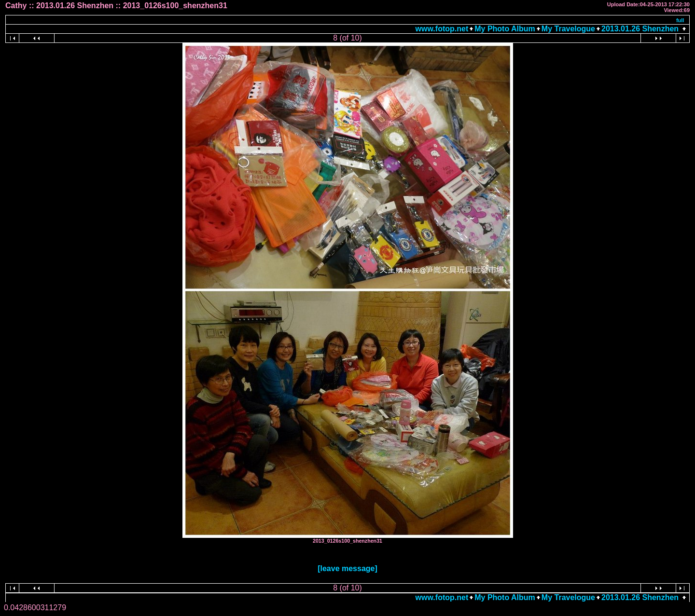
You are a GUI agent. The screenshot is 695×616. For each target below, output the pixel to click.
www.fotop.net (442, 29)
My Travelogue (568, 29)
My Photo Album (505, 29)
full (680, 20)
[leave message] (347, 568)
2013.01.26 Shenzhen (640, 29)
